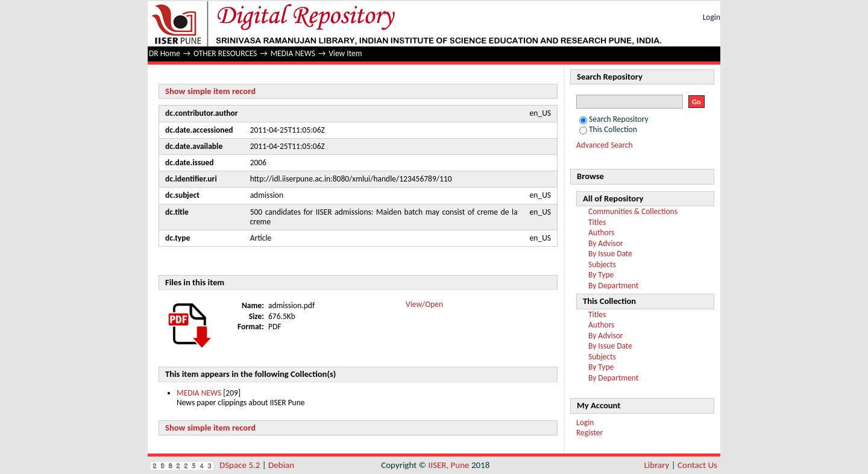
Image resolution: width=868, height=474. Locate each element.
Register (590, 433)
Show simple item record (210, 91)
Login (712, 17)
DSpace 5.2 (241, 465)
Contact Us (697, 465)
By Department (613, 286)
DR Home (165, 53)
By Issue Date (610, 254)
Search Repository (614, 119)
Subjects (602, 264)
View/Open (424, 304)
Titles (597, 222)
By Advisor (606, 243)
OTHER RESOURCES (225, 53)
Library (657, 465)
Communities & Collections (633, 211)
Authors (601, 232)
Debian (281, 465)
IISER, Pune (448, 465)
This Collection (608, 129)
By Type (601, 275)
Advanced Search (605, 145)
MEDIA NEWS (293, 53)
